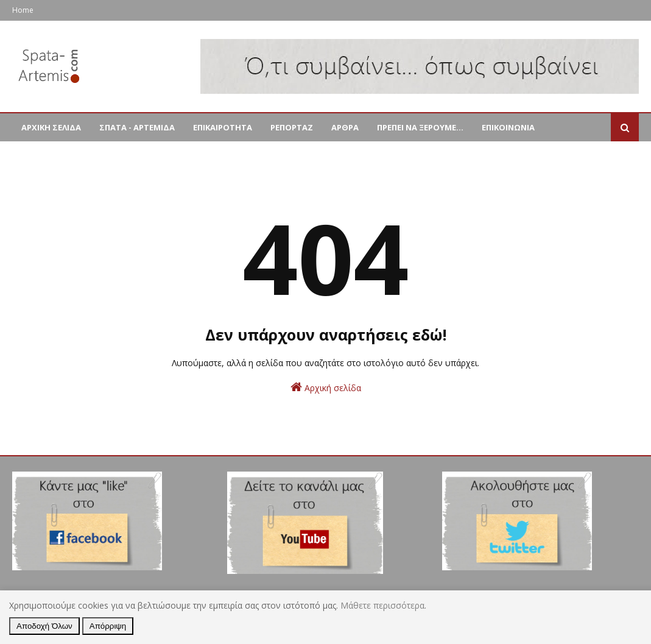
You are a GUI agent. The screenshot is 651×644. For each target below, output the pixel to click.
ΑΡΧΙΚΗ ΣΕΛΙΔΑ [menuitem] (51, 127)
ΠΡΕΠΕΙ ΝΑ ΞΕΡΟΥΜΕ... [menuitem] (420, 127)
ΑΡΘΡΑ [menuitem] (345, 127)
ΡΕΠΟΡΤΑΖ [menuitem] (292, 127)
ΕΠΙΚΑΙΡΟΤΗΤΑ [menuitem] (223, 127)
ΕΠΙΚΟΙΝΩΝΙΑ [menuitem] (508, 127)
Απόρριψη (108, 626)
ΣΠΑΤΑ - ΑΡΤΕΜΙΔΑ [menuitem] (137, 127)
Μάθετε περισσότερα (382, 605)
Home (23, 10)
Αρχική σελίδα (326, 387)
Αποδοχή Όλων (44, 626)
